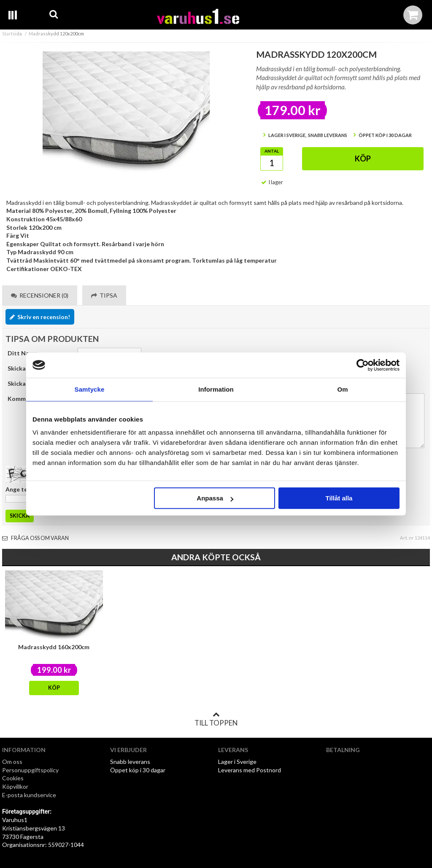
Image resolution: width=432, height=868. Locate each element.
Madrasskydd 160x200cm (54, 647)
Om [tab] (342, 389)
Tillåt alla (339, 498)
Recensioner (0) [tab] (40, 295)
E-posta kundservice (30, 795)
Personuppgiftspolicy (30, 770)
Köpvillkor (15, 786)
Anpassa (215, 498)
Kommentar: (25, 399)
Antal (272, 151)
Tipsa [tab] (104, 295)
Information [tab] (216, 389)
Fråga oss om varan (35, 538)
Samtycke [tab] (90, 389)
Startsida (12, 34)
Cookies (13, 778)
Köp (363, 159)
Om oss (12, 762)
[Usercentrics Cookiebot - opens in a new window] (363, 365)
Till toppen (216, 719)
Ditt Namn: (23, 353)
